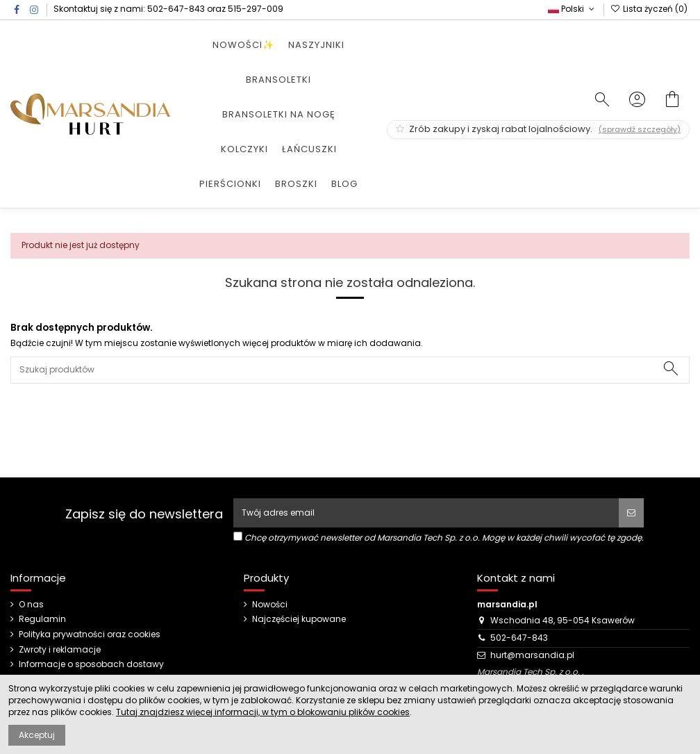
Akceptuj (37, 735)
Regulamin (42, 619)
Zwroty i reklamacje (60, 650)
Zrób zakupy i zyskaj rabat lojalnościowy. (538, 129)
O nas (31, 605)
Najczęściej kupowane (299, 619)
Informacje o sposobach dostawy (91, 664)
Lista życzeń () (649, 9)
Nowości (270, 605)
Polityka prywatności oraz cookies (90, 634)
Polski (572, 9)
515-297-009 (256, 9)
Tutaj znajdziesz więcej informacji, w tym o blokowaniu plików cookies (263, 712)
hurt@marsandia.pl (532, 655)
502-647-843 (176, 9)
